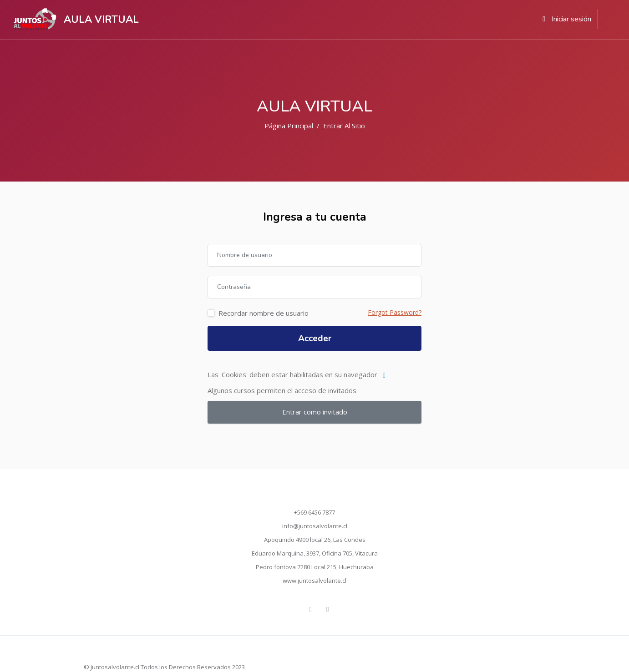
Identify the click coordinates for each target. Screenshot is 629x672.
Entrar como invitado (315, 412)
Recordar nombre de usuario (264, 313)
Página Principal (289, 126)
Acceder (315, 339)
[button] (386, 375)
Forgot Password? (395, 312)
